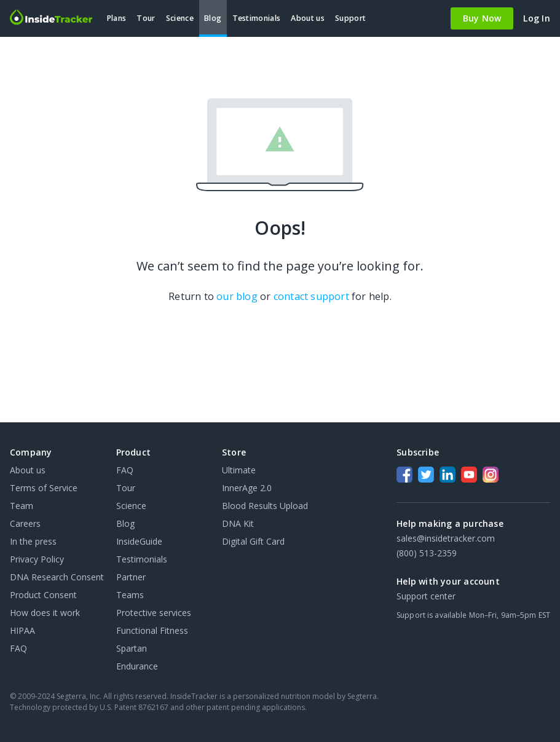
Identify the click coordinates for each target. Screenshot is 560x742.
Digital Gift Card (253, 541)
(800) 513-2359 (427, 553)
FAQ (18, 648)
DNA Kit (238, 523)
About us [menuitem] (307, 18)
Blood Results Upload (265, 506)
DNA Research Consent (57, 577)
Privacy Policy (37, 559)
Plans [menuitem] (117, 18)
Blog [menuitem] (213, 18)
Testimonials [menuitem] (257, 18)
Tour (126, 488)
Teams (130, 595)
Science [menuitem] (180, 18)
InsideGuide (139, 541)
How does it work (45, 613)
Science (131, 506)
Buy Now (482, 18)
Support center (426, 596)
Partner (131, 577)
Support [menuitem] (350, 18)
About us (28, 470)
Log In (537, 18)
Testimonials (142, 559)
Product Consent (43, 595)
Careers (25, 523)
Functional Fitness (152, 630)
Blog (125, 523)
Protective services (154, 613)
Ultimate (239, 470)
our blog (237, 296)
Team (22, 506)
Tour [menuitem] (146, 18)
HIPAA (22, 630)
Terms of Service (44, 488)
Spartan (132, 648)
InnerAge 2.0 (247, 488)
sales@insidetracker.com (446, 538)
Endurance (137, 666)
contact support (311, 296)
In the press (33, 541)
